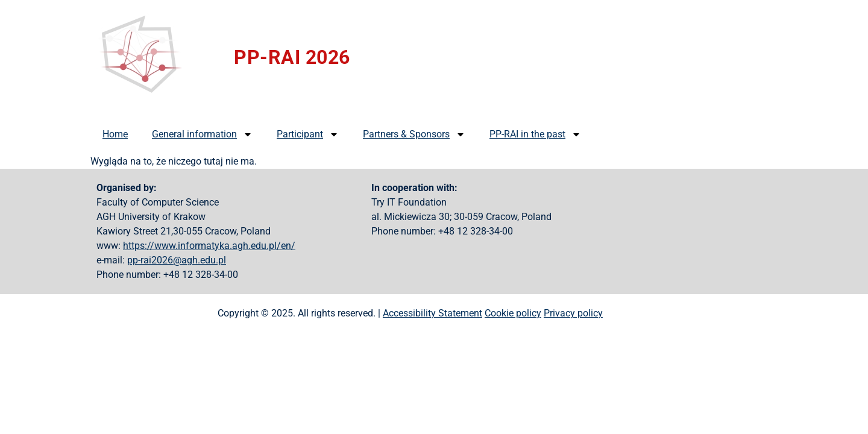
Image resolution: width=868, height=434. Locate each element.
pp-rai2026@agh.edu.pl (177, 260)
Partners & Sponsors (414, 134)
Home (115, 134)
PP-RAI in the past (535, 134)
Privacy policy (573, 313)
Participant (308, 134)
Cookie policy (513, 313)
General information (202, 134)
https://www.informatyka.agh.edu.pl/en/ (209, 246)
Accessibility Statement (432, 313)
